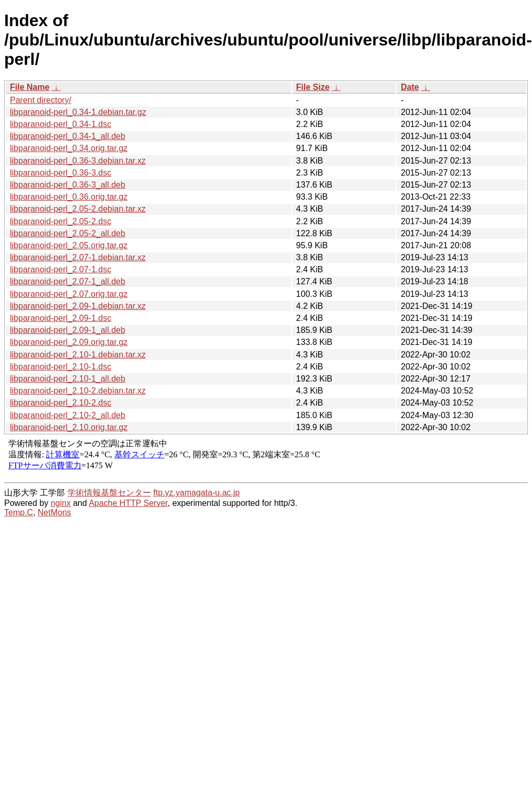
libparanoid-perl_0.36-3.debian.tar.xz (78, 161)
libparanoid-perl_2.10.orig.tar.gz (69, 427)
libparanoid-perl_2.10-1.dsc (61, 367)
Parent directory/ (41, 100)
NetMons (54, 512)
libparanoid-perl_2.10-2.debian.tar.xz (78, 391)
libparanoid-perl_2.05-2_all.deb (68, 233)
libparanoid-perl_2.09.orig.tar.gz (69, 342)
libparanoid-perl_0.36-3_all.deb (68, 185)
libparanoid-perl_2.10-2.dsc (61, 403)
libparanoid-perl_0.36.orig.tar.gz (69, 197)
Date (410, 87)
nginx (61, 503)
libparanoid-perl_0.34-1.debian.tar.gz (78, 112)
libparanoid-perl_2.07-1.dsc (61, 269)
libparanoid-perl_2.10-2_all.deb (68, 415)
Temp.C (19, 512)
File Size (313, 87)
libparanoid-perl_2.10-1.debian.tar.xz (78, 355)
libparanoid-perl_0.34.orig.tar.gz (69, 148)
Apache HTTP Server (128, 503)
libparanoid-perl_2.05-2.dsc (61, 221)
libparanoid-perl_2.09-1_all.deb (68, 330)
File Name (30, 87)
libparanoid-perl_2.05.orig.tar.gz (69, 245)
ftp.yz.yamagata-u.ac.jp (196, 493)
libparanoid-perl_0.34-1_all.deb (68, 136)
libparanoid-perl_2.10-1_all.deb (68, 379)
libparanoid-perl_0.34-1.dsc (61, 124)
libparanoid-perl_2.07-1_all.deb (68, 281)
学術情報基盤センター (109, 493)
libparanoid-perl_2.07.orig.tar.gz (69, 294)
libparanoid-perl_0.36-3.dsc (61, 173)
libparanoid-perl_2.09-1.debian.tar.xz (78, 306)
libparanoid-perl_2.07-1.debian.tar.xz (78, 257)
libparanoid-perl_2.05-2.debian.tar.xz (78, 209)
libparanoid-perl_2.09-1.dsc (61, 318)
